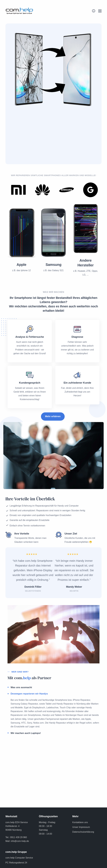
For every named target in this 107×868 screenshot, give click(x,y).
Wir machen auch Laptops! (26, 733)
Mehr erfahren (53, 416)
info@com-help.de (20, 841)
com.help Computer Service (19, 858)
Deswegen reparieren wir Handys (29, 694)
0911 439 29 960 (19, 837)
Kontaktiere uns (80, 822)
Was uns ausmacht (21, 687)
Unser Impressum (81, 827)
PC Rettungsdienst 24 (16, 863)
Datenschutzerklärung (83, 832)
